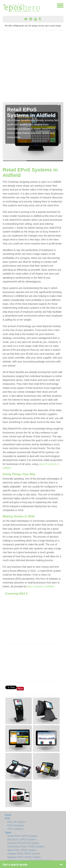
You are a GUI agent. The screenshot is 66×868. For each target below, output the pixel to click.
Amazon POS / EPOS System (24, 854)
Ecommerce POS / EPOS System (26, 847)
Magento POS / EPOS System (24, 857)
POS (7, 818)
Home (8, 815)
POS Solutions (15, 829)
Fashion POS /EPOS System (23, 843)
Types (8, 832)
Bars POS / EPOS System (22, 840)
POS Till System (16, 822)
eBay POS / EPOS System (22, 850)
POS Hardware (16, 825)
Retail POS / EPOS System (22, 836)
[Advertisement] (33, 67)
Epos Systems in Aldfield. (41, 586)
